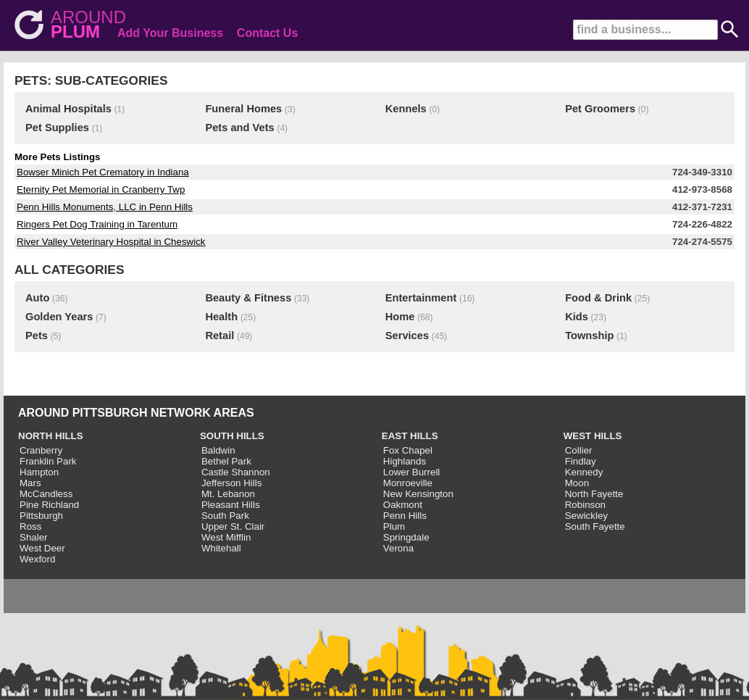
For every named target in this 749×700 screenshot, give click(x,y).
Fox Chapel (408, 450)
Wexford (37, 559)
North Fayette (594, 494)
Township (589, 336)
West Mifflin (226, 537)
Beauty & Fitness (248, 298)
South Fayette (595, 526)
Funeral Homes (243, 109)
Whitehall (221, 548)
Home (400, 317)
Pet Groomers (600, 109)
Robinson (585, 505)
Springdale (406, 537)
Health (221, 317)
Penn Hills (405, 516)
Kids (577, 317)
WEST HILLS (593, 436)
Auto (37, 298)
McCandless (46, 494)
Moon (577, 483)
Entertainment (421, 298)
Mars (30, 483)
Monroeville (408, 483)
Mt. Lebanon (228, 494)
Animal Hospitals (68, 109)
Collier (579, 450)
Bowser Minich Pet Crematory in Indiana (103, 172)
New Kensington (418, 494)
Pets (37, 336)
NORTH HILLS (51, 436)
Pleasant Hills (231, 505)
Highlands (405, 461)
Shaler (34, 537)
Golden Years (59, 317)
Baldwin (218, 450)
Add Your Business (170, 33)
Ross (30, 526)
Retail (219, 336)
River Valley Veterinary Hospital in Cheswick (111, 242)
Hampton (39, 472)
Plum (394, 526)
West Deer (42, 548)
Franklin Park (48, 461)
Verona (398, 548)
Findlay (581, 461)
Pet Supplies (57, 128)
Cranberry (41, 450)
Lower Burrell (412, 472)
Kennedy (584, 472)
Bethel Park (226, 461)
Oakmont (403, 505)
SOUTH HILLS (232, 436)
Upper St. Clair (233, 526)
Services (407, 336)
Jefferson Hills (231, 483)
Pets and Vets (239, 128)
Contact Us (267, 33)
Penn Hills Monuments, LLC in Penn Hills (105, 207)
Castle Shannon (236, 472)
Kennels (406, 109)
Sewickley (586, 516)
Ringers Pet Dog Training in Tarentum (97, 224)
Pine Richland (49, 505)
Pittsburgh (41, 516)
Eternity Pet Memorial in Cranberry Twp (101, 189)
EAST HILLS (410, 436)
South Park (225, 516)
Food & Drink (598, 298)
